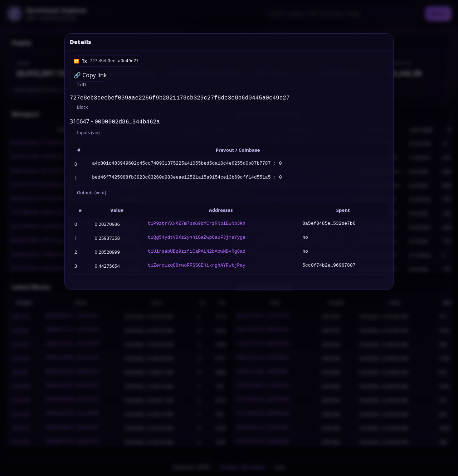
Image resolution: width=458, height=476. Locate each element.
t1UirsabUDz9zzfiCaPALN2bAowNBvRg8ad (197, 253)
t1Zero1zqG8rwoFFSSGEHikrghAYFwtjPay (197, 267)
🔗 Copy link (90, 75)
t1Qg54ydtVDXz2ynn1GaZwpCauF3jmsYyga (197, 239)
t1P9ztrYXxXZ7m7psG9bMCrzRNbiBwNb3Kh (197, 225)
